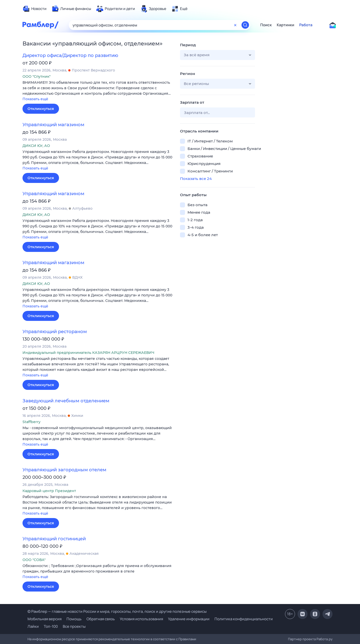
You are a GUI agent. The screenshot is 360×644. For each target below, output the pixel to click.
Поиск (266, 25)
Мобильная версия (44, 619)
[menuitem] (34, 9)
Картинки (285, 25)
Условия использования (141, 619)
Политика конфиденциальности (244, 619)
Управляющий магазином (53, 125)
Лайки (33, 626)
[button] (97, 91)
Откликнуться (41, 109)
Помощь (74, 619)
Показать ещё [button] (35, 99)
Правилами (187, 639)
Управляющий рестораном (55, 332)
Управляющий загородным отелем (64, 470)
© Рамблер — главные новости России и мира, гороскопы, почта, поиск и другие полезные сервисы (117, 611)
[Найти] (245, 25)
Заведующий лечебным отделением (66, 401)
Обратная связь (101, 619)
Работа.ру (324, 639)
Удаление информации (189, 619)
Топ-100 (51, 626)
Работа (306, 25)
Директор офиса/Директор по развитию (70, 55)
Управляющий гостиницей (54, 539)
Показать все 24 (196, 179)
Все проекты (74, 626)
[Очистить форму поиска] (235, 25)
